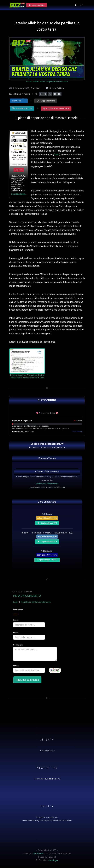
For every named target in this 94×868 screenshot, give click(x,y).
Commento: (18, 645)
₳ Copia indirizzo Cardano (47, 559)
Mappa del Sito (47, 751)
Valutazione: (18, 610)
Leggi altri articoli (46, 101)
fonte (57, 155)
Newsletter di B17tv (22, 108)
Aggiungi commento (27, 680)
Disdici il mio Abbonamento (47, 484)
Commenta (18, 101)
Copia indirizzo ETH (46, 541)
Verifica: (17, 666)
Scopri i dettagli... (19, 194)
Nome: (16, 620)
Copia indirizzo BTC (46, 523)
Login (16, 602)
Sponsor (19, 170)
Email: (16, 633)
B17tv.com (38, 854)
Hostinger (54, 860)
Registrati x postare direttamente (36, 602)
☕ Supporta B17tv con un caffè (56, 109)
